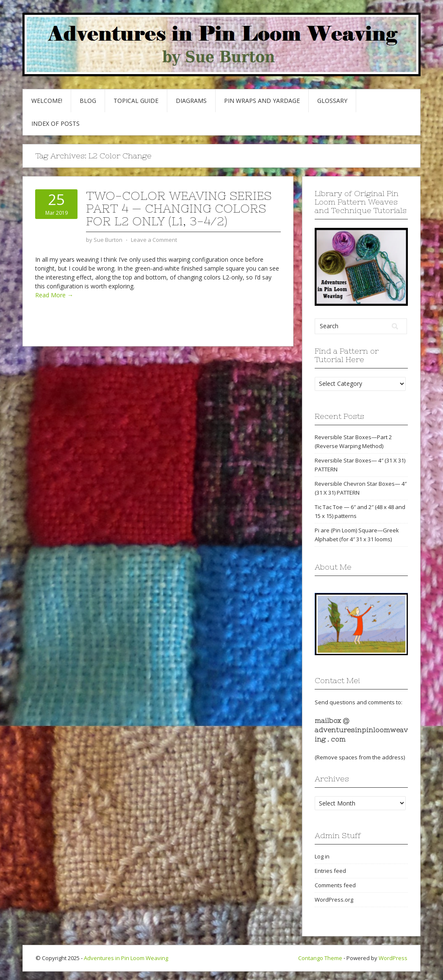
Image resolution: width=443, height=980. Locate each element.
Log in (322, 856)
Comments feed (335, 885)
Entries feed (330, 871)
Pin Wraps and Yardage (262, 101)
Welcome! (47, 101)
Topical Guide (136, 101)
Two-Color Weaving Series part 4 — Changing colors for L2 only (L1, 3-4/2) (179, 208)
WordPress (393, 958)
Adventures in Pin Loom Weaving (126, 958)
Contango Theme (320, 958)
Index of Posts (55, 123)
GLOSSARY (332, 101)
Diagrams (191, 101)
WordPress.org (334, 900)
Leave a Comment (154, 240)
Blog (88, 101)
